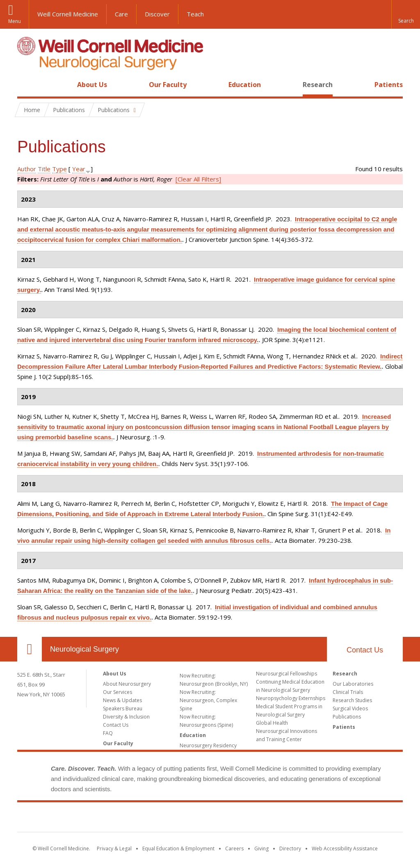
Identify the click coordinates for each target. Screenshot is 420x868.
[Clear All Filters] (198, 179)
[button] (406, 14)
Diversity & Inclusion (126, 717)
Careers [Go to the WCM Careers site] (234, 848)
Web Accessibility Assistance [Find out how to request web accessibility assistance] (345, 848)
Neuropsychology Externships (291, 698)
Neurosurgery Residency (208, 745)
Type (59, 169)
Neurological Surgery (84, 649)
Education (245, 85)
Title (44, 169)
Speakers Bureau (123, 708)
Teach (195, 14)
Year (79, 169)
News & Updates (122, 700)
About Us (92, 85)
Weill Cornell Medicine (68, 14)
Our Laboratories (353, 684)
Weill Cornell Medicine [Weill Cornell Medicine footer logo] (210, 819)
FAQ (108, 733)
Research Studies (352, 700)
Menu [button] (15, 21)
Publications (347, 717)
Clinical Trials (348, 692)
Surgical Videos (350, 708)
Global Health (272, 723)
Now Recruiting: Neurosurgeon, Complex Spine (208, 700)
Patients (389, 85)
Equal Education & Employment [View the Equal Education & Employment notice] (178, 848)
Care (121, 14)
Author (27, 169)
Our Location (30, 649)
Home (26, 85)
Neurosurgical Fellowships (286, 674)
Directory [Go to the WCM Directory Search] (290, 848)
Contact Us (365, 650)
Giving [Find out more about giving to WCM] (261, 848)
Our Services (118, 692)
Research (318, 85)
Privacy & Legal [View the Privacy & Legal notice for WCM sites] (114, 848)
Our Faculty (168, 85)
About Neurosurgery (127, 684)
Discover (157, 14)
